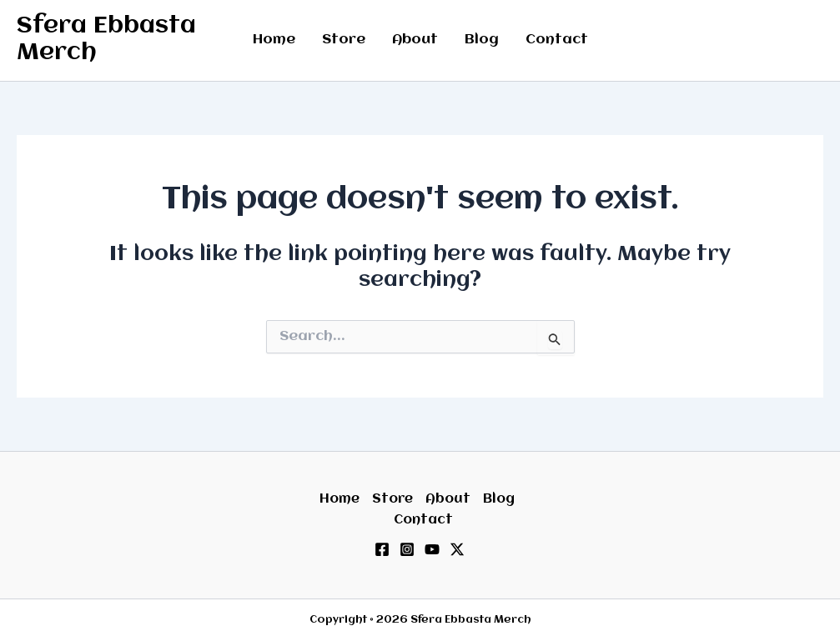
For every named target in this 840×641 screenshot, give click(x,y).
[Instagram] (407, 549)
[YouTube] (432, 549)
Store (344, 40)
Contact (557, 40)
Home (274, 40)
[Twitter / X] (457, 549)
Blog (482, 40)
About (415, 40)
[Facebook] (382, 549)
